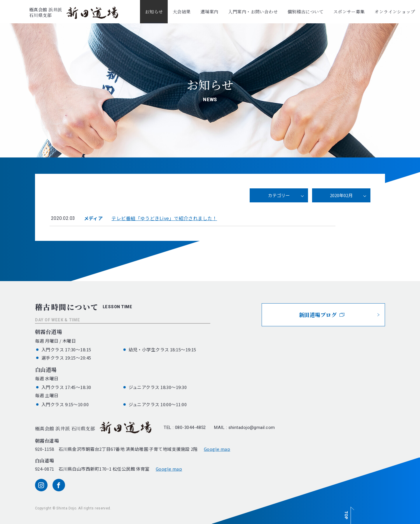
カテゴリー (279, 195)
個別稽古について (306, 12)
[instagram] (41, 485)
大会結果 (182, 12)
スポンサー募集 (349, 12)
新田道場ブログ (322, 315)
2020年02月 (341, 195)
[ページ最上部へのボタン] (348, 512)
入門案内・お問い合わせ (253, 12)
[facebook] (59, 485)
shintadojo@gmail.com (252, 427)
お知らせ (154, 12)
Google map (217, 449)
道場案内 (209, 12)
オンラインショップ (395, 12)
